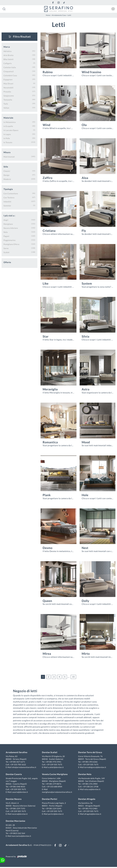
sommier (7, 206)
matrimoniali (9, 157)
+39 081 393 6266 (89, 762)
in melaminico (10, 122)
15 (73, 677)
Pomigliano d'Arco (11, 244)
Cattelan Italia (10, 67)
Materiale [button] (8, 118)
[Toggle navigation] (113, 9)
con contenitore (11, 193)
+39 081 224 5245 (53, 809)
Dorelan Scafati (50, 753)
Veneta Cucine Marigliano (55, 775)
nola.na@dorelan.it (92, 790)
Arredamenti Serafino (17, 753)
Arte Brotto (9, 55)
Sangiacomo (9, 96)
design (6, 175)
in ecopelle (8, 126)
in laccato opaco (11, 130)
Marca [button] (7, 47)
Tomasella (8, 100)
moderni (7, 179)
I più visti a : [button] (9, 216)
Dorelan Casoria (14, 775)
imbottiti (7, 202)
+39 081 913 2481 (89, 809)
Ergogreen (8, 79)
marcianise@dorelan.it (22, 837)
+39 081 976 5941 (53, 762)
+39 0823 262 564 (18, 834)
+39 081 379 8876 (53, 784)
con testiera (9, 198)
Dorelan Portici (50, 800)
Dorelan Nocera (14, 800)
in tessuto (8, 142)
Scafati (6, 252)
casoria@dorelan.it (20, 793)
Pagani (6, 236)
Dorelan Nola (85, 775)
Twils (6, 104)
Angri (6, 220)
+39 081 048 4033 (18, 787)
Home (48, 15)
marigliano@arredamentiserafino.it (57, 793)
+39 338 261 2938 (90, 787)
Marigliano (8, 224)
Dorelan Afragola (87, 800)
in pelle (7, 138)
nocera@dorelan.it (20, 814)
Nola (6, 232)
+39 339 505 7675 (54, 765)
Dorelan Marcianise (16, 822)
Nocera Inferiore (11, 228)
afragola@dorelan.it (93, 814)
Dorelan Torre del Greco (90, 753)
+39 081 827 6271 (18, 762)
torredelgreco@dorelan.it (95, 768)
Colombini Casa (10, 75)
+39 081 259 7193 (18, 809)
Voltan (6, 108)
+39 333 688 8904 (54, 787)
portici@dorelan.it (56, 814)
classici (7, 171)
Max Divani (8, 84)
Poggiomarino (9, 240)
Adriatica (8, 51)
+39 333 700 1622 (19, 765)
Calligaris (8, 63)
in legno (7, 134)
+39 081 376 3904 (89, 784)
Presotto (7, 92)
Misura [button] (7, 152)
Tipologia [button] (8, 189)
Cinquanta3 (9, 71)
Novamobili (8, 88)
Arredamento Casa (59, 15)
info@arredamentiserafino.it (24, 768)
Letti (69, 15)
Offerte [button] (7, 262)
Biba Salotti (8, 59)
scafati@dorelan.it (56, 768)
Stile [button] (6, 167)
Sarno (6, 248)
